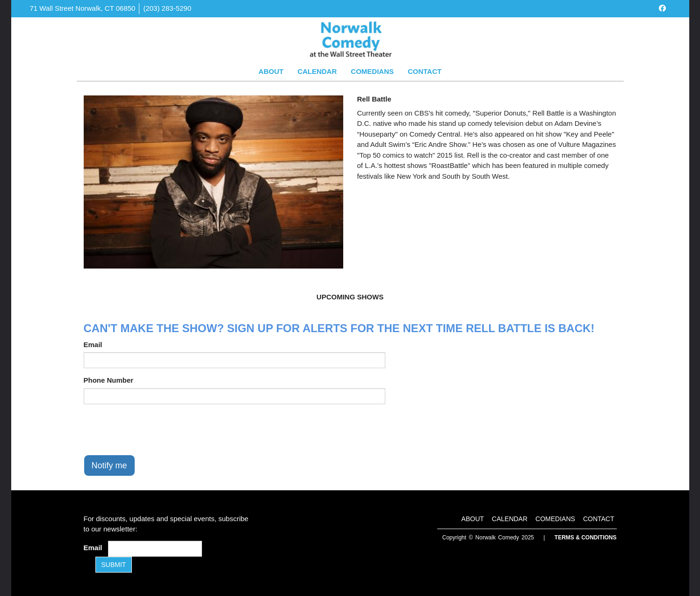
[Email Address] (155, 549)
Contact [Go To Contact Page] (425, 71)
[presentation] (155, 429)
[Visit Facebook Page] (662, 8)
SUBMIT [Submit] (114, 565)
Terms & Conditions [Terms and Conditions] (586, 538)
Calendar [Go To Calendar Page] (317, 71)
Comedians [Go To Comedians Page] (372, 71)
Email (93, 345)
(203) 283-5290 (167, 8)
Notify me (109, 465)
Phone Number (109, 380)
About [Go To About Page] (271, 71)
